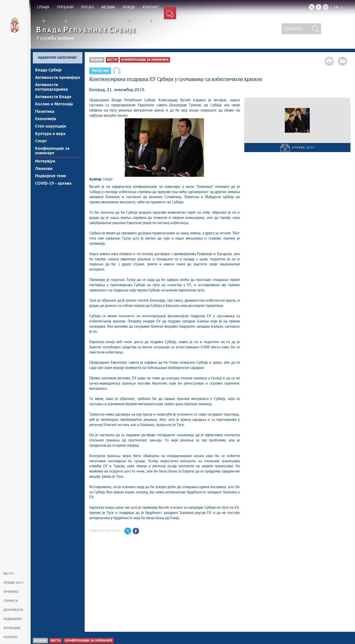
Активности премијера (58, 78)
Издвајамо (13, 619)
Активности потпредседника (52, 88)
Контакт (11, 637)
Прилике (11, 592)
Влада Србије (48, 70)
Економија (46, 122)
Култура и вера (50, 138)
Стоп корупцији (51, 130)
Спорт (41, 146)
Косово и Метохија (54, 107)
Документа (13, 610)
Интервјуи (45, 167)
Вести (8, 574)
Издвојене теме (51, 183)
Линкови (44, 175)
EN (336, 7)
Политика (45, 114)
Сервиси (11, 601)
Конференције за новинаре (52, 156)
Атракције (12, 628)
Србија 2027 (14, 583)
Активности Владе (53, 99)
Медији (97, 60)
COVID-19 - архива (53, 191)
